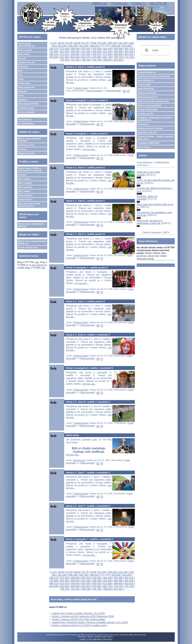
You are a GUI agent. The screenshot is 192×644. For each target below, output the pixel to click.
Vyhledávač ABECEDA (148, 143)
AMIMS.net (99, 3)
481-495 (129, 51)
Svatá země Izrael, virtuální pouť (153, 101)
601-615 (129, 54)
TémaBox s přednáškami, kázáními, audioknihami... (155, 119)
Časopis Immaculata (147, 109)
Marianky (22, 91)
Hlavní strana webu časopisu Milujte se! (32, 242)
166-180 (73, 46)
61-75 (85, 43)
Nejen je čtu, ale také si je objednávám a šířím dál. (150, 222)
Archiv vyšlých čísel (28, 248)
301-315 (86, 49)
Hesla (21, 79)
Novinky (22, 175)
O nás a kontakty (26, 112)
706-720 (118, 57)
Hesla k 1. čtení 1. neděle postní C (86, 234)
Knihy (21, 96)
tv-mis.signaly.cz (38, 265)
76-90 (93, 43)
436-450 (97, 51)
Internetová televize (147, 93)
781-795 (97, 60)
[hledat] (155, 50)
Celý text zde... (89, 149)
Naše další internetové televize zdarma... (29, 205)
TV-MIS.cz (139, 3)
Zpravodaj (23, 67)
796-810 (108, 60)
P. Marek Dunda (80, 88)
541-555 (86, 54)
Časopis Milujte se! (147, 72)
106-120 (112, 43)
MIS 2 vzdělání (25, 183)
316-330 (97, 49)
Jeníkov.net (143, 124)
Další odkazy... (144, 147)
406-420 (75, 51)
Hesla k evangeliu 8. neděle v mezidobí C (90, 368)
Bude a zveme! (25, 50)
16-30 (61, 43)
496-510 (54, 54)
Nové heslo (72, 435)
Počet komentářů (94, 91)
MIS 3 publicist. (25, 187)
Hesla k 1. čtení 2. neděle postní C (86, 201)
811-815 (118, 60)
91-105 (102, 43)
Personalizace (25, 119)
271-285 (64, 49)
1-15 (54, 43)
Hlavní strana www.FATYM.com (26, 45)
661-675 (86, 57)
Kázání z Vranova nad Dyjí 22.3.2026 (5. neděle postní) (79, 625)
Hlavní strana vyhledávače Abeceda (31, 225)
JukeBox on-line (145, 114)
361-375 (129, 49)
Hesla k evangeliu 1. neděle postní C (87, 268)
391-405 (64, 51)
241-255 (127, 46)
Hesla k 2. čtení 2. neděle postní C (86, 167)
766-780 (86, 60)
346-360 (118, 49)
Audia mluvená (25, 200)
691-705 (108, 57)
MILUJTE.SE (158, 3)
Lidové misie (24, 83)
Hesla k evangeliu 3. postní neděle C (87, 100)
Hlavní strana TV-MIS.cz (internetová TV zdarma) (30, 169)
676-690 (97, 57)
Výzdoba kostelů (26, 108)
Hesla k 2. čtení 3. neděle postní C (86, 67)
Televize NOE (144, 85)
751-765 (75, 60)
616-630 (54, 57)
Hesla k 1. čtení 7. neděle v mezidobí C (88, 473)
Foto (20, 75)
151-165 (62, 46)
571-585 (108, 54)
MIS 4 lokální (24, 191)
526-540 (75, 54)
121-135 (123, 43)
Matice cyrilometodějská (149, 105)
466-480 (118, 51)
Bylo (20, 71)
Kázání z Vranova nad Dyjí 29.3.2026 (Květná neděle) (79, 619)
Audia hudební (25, 195)
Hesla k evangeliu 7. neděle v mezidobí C (90, 539)
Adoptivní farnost (27, 62)
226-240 (116, 46)
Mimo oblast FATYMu (28, 104)
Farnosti (22, 58)
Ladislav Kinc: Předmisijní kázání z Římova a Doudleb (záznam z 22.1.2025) (90, 622)
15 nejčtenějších (26, 124)
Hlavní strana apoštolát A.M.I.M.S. (29, 140)
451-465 (108, 51)
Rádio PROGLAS (146, 89)
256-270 (54, 49)
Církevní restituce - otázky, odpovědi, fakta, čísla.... (156, 138)
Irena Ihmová (79, 460)
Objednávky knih (26, 153)
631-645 (64, 57)
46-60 (77, 43)
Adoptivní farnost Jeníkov (150, 128)
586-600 (118, 54)
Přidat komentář (113, 91)
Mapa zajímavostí (26, 87)
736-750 (64, 60)
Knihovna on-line (26, 145)
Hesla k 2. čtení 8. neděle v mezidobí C (88, 402)
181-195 (84, 46)
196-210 (94, 46)
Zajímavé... (23, 100)
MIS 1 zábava (24, 179)
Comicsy (22, 149)
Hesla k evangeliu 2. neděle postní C (87, 134)
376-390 (54, 51)
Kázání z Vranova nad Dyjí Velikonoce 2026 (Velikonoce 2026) (83, 616)
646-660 (75, 57)
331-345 (108, 49)
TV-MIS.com (119, 3)
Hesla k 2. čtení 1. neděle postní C (86, 301)
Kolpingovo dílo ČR (147, 132)
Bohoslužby (24, 54)
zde (37, 262)
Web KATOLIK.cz (146, 80)
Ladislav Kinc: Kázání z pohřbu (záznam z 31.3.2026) (78, 613)
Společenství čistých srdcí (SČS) (153, 76)
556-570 (97, 54)
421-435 (86, 51)
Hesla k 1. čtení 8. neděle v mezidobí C (88, 335)
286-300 (75, 49)
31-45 (69, 43)
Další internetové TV (147, 97)
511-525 (64, 54)
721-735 (129, 57)
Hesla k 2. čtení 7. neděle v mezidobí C (88, 506)
